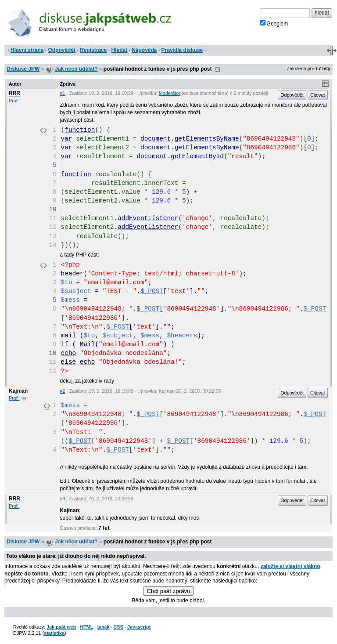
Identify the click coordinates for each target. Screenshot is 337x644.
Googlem (274, 23)
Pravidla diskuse (182, 50)
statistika (54, 633)
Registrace (93, 50)
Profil (14, 101)
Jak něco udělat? (76, 69)
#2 (63, 391)
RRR (14, 93)
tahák (103, 627)
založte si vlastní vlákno (290, 566)
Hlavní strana (27, 50)
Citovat (318, 95)
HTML (86, 627)
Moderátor (170, 93)
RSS (217, 69)
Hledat (119, 50)
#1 (63, 93)
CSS (118, 627)
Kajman (18, 391)
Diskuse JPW (23, 69)
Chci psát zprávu (168, 591)
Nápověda (144, 50)
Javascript (139, 627)
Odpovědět (62, 50)
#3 (63, 499)
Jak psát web (61, 627)
